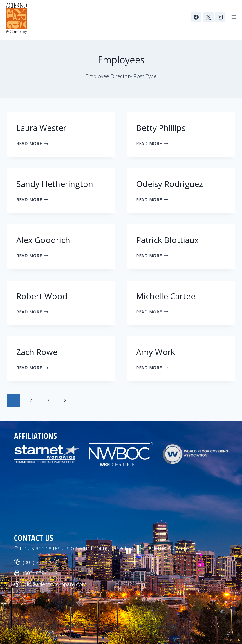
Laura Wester (41, 128)
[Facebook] (196, 17)
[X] (208, 17)
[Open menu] (234, 17)
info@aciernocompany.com (55, 584)
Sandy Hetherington (55, 184)
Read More (32, 143)
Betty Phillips (161, 128)
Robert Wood (42, 296)
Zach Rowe (37, 352)
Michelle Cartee (166, 296)
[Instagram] (220, 17)
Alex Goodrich (43, 240)
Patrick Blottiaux (168, 240)
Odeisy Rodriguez (170, 184)
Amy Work (156, 352)
